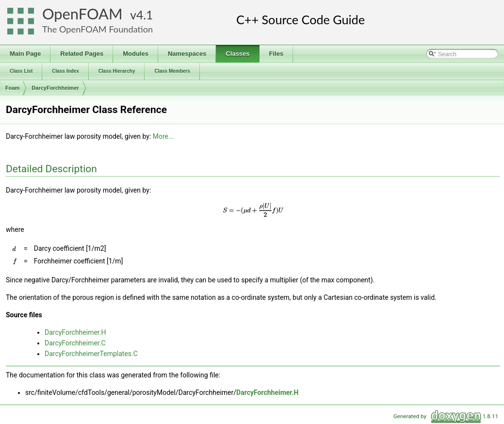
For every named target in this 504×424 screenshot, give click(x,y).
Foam (12, 88)
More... (163, 136)
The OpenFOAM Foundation (98, 29)
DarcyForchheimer (55, 88)
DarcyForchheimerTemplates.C (91, 354)
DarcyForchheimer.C (75, 343)
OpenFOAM (82, 14)
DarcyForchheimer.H (75, 332)
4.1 (145, 15)
